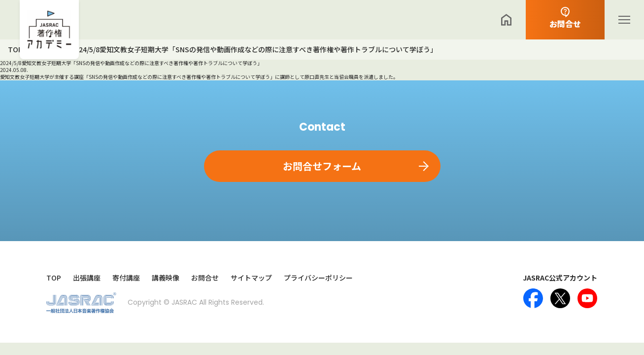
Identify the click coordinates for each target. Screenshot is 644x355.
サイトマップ (251, 278)
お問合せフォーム (322, 166)
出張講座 (87, 278)
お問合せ (205, 278)
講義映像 (166, 278)
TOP (54, 278)
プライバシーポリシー (318, 278)
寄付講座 (126, 278)
